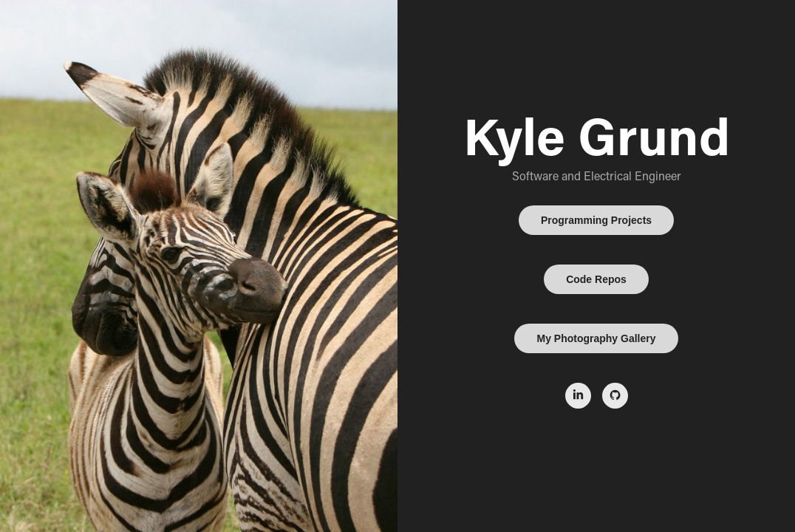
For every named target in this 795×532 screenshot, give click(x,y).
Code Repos (596, 279)
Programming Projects (596, 220)
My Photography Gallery (596, 338)
